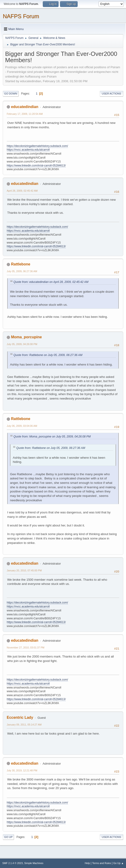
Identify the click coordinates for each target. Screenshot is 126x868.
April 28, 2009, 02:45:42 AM (22, 191)
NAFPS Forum (21, 16)
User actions (111, 94)
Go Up (8, 837)
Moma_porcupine (26, 337)
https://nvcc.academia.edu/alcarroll (28, 150)
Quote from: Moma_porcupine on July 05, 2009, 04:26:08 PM (52, 437)
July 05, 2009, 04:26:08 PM (22, 344)
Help (87, 863)
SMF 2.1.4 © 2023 (13, 863)
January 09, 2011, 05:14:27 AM (24, 725)
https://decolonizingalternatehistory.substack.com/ (37, 146)
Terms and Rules (102, 863)
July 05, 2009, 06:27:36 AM (22, 271)
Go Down (11, 94)
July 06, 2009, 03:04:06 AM (22, 426)
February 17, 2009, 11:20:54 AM (25, 114)
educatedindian (25, 107)
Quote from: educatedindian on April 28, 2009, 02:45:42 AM (51, 282)
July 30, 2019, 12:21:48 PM (22, 770)
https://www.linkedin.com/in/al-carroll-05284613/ (36, 166)
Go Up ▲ (118, 863)
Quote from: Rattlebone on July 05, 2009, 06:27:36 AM (48, 355)
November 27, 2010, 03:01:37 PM (26, 648)
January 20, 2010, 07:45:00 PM (24, 570)
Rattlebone (21, 264)
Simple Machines (34, 863)
